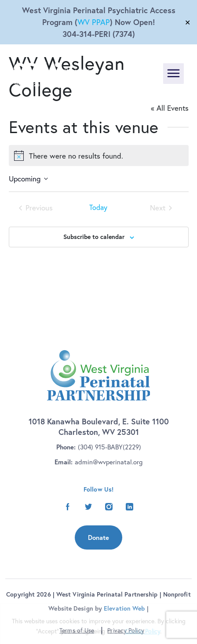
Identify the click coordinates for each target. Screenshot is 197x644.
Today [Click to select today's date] (98, 208)
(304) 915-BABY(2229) (109, 447)
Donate (98, 537)
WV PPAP (94, 22)
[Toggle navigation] (173, 74)
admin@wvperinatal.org (109, 462)
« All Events (170, 108)
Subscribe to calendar (94, 237)
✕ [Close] (188, 22)
